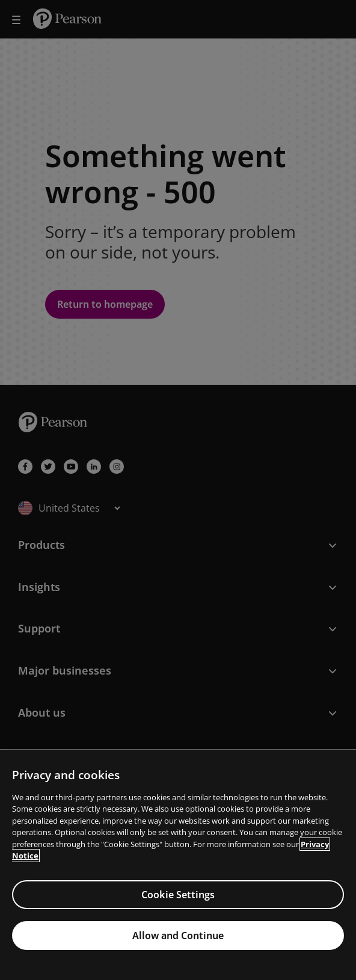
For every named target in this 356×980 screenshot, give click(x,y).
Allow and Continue (178, 936)
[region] (178, 865)
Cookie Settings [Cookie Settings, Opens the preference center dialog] (178, 895)
